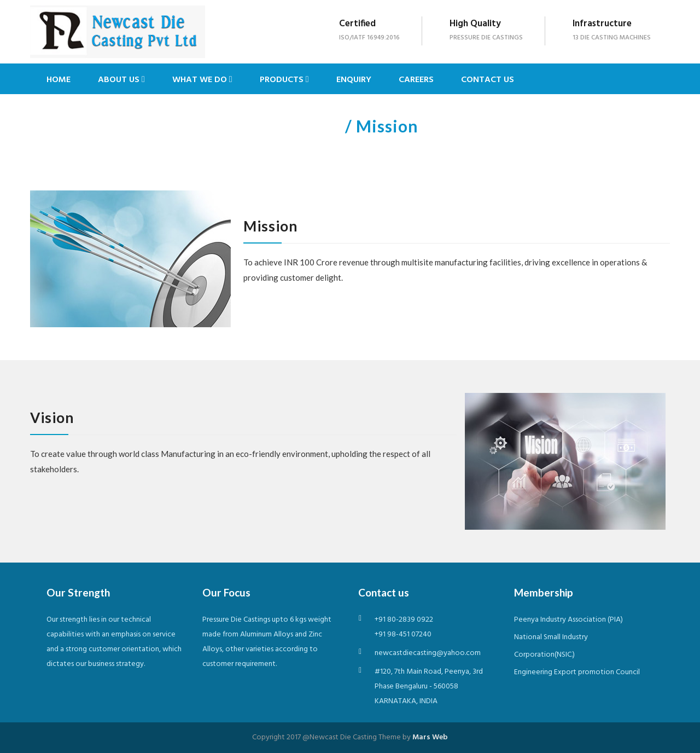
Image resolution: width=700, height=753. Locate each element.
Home (59, 80)
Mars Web (430, 737)
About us (121, 80)
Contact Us (488, 80)
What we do (202, 80)
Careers (416, 80)
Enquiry (354, 80)
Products (284, 80)
